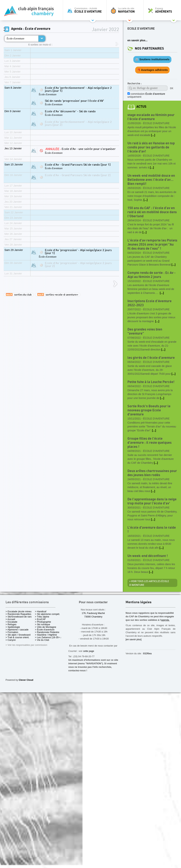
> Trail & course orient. (17, 637)
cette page (89, 651)
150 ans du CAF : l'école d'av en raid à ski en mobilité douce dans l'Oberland (152, 212)
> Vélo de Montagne (46, 627)
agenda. (165, 620)
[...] (153, 135)
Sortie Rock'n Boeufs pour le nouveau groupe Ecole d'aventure (149, 410)
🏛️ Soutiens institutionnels (152, 59)
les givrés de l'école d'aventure (151, 358)
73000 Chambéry (93, 617)
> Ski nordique (42, 624)
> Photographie (43, 622)
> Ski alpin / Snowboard (18, 635)
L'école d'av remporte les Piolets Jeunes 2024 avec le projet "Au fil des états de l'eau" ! (152, 245)
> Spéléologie (13, 627)
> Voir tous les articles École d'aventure (149, 583)
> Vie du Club (42, 640)
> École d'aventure (45, 630)
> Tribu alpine (42, 617)
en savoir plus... (138, 40)
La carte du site (126, 10)
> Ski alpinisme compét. (47, 614)
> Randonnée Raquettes (18, 614)
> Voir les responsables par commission (26, 645)
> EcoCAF (40, 619)
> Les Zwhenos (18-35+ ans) (50, 637)
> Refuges (11, 624)
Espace (163, 10)
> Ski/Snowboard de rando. (20, 617)
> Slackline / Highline (46, 635)
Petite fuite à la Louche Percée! (151, 382)
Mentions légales (139, 602)
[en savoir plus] (134, 639)
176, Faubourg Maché (93, 613)
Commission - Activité (86, 10)
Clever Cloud (26, 680)
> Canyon (11, 640)
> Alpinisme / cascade (17, 630)
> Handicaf (41, 611)
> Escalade (11, 622)
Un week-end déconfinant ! (148, 556)
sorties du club (19, 295)
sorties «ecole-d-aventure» (58, 295)
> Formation (12, 632)
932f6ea (147, 653)
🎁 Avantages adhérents (152, 70)
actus (141, 107)
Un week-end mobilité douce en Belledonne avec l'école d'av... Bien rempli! (151, 180)
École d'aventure (16, 38)
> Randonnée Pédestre (47, 632)
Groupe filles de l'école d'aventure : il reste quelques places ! (150, 443)
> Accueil (10, 619)
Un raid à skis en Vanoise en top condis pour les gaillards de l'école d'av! (151, 147)
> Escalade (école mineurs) (20, 611)
